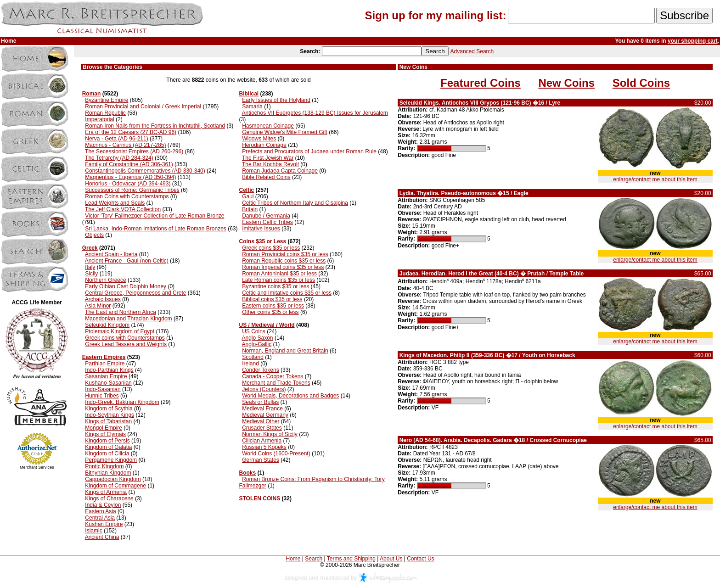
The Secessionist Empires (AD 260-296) (134, 151)
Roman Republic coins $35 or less (284, 261)
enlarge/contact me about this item (655, 179)
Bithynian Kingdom (108, 473)
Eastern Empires (104, 357)
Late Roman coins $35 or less (278, 280)
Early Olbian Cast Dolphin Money (126, 286)
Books (247, 473)
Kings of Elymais (105, 434)
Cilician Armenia (262, 441)
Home (293, 559)
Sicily (91, 274)
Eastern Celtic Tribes (267, 222)
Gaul (248, 196)
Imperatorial (99, 119)
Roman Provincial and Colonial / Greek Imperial (143, 106)
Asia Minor (98, 306)
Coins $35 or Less (262, 241)
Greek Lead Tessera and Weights (126, 344)
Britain (250, 209)
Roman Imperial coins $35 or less (283, 267)
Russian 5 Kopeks (264, 447)
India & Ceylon (103, 505)
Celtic (246, 190)
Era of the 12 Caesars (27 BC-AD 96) (131, 132)
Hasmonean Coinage (268, 126)
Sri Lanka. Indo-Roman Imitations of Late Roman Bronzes (156, 229)
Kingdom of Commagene (115, 486)
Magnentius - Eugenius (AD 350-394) (130, 177)
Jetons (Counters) (264, 389)
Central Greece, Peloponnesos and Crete (135, 293)
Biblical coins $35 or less (272, 299)
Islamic (93, 531)
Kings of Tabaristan (108, 421)
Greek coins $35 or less (271, 248)
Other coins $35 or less (270, 312)
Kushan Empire (104, 524)
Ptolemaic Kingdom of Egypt (120, 331)
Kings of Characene (109, 498)
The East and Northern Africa (121, 312)
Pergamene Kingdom (111, 460)
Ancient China (102, 537)
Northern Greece (105, 280)
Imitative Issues (261, 229)
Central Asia (100, 518)
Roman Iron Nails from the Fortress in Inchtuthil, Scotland (155, 126)
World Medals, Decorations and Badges (290, 396)
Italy (90, 267)
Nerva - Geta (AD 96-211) (116, 139)
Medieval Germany (265, 415)
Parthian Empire (105, 364)
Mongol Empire (104, 428)
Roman (92, 94)
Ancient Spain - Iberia (111, 254)
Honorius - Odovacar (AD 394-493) (128, 184)
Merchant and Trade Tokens (276, 383)
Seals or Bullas (260, 402)
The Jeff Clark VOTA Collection (123, 209)
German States (261, 460)
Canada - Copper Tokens (273, 376)
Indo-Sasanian (103, 389)
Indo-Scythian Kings (110, 415)
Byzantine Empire (107, 100)
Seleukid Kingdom (107, 325)
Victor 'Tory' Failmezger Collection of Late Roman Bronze (155, 216)
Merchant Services (37, 467)
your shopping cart (693, 41)
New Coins (566, 83)
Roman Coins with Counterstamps (127, 196)
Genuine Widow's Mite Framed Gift (285, 132)
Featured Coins (481, 83)
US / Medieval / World (267, 325)
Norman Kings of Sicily (270, 434)
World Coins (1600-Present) (276, 454)
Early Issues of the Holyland (276, 100)
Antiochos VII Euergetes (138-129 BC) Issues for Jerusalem (315, 113)
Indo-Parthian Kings (109, 370)
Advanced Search (472, 51)
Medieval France (262, 409)
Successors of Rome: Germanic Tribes (132, 190)
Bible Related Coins (266, 177)
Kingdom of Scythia (109, 409)
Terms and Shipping (351, 559)
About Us (391, 559)
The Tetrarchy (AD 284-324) (119, 158)
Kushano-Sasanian (108, 383)
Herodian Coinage (264, 145)
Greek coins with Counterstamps (125, 338)
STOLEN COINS (259, 498)
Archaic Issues (103, 299)
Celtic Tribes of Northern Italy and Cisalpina (295, 203)
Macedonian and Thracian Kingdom (128, 319)
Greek (90, 248)
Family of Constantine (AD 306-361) (129, 164)
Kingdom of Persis (107, 441)
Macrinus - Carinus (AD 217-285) (125, 145)
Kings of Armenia (106, 492)
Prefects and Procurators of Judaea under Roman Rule (309, 151)
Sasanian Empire (106, 376)
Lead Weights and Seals (115, 203)
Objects (94, 235)
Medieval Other (261, 421)
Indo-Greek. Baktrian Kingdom (122, 402)
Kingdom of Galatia (108, 447)
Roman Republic (105, 113)
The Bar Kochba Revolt (270, 164)
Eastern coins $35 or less (273, 306)
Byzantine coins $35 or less (276, 286)
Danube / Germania (266, 216)
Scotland (253, 357)
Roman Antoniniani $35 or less (279, 274)
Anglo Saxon (257, 338)
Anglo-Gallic (256, 344)
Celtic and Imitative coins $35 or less (287, 293)
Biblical (249, 94)
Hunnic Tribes (102, 396)
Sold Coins (641, 83)
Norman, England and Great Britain (285, 351)
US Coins (254, 331)
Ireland (250, 364)
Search (314, 559)
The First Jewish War (268, 158)
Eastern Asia (100, 511)
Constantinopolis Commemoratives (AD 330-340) (145, 171)
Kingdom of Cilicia (107, 454)
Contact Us (420, 559)
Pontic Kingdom (104, 466)
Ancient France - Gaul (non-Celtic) (127, 261)
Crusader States (262, 428)
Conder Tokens (261, 370)
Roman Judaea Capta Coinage (280, 171)
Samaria (252, 106)
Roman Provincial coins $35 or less (285, 254)
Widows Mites (259, 139)
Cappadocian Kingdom (113, 479)
